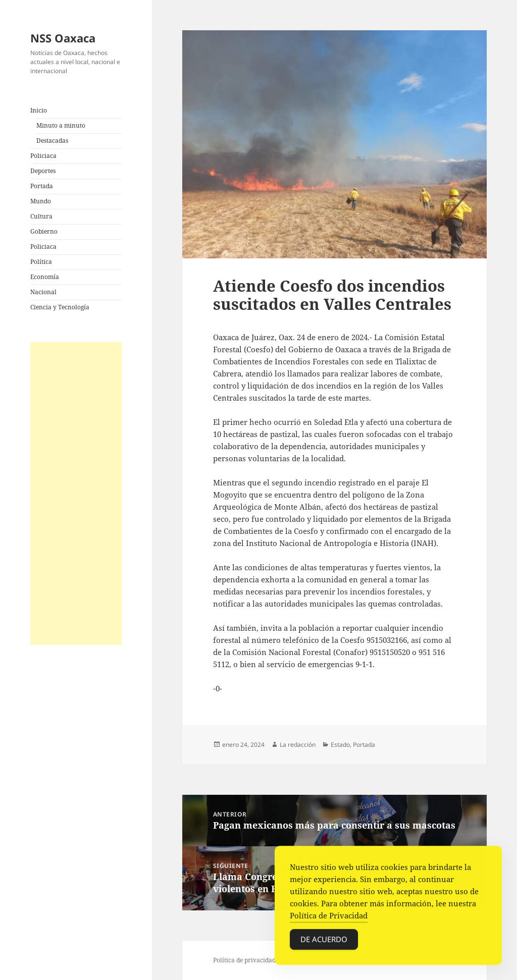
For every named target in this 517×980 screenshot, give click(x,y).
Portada (42, 186)
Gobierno (44, 231)
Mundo (41, 201)
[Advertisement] (76, 494)
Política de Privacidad (329, 917)
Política (41, 262)
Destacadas (52, 141)
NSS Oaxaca (63, 38)
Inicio (39, 110)
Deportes (43, 171)
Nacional (43, 292)
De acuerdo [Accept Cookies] (324, 941)
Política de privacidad (244, 960)
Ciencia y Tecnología (60, 307)
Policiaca (43, 156)
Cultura (41, 216)
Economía (45, 277)
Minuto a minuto (61, 125)
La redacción (298, 745)
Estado (340, 745)
